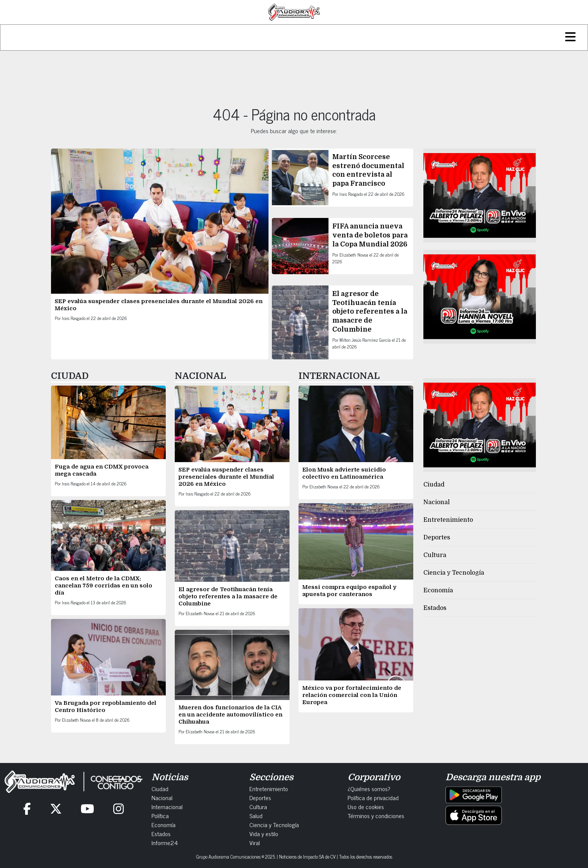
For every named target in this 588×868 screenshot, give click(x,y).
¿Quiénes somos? (369, 788)
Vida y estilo (264, 833)
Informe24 (165, 842)
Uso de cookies (366, 806)
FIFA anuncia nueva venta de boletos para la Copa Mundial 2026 (370, 235)
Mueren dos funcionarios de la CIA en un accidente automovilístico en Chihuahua (230, 715)
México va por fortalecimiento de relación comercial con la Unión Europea (352, 695)
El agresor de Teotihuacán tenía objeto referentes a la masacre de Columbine (370, 311)
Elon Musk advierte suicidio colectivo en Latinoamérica (344, 473)
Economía (438, 590)
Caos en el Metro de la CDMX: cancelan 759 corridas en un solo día (103, 586)
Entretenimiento (448, 520)
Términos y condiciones (376, 815)
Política (160, 815)
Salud (256, 815)
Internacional (167, 806)
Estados (435, 608)
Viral (255, 842)
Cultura (435, 555)
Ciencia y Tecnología (454, 573)
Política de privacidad (373, 797)
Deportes (437, 538)
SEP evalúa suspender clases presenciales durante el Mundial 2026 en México (226, 477)
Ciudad (434, 485)
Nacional (436, 502)
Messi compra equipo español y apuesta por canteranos (349, 591)
